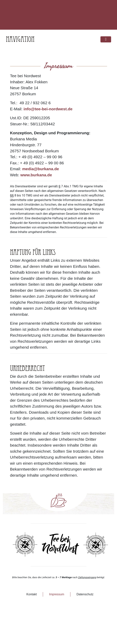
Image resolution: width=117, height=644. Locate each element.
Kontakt (32, 594)
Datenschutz (85, 594)
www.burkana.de (36, 175)
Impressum (57, 594)
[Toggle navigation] (106, 39)
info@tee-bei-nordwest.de (48, 109)
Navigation (20, 39)
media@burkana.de (41, 169)
